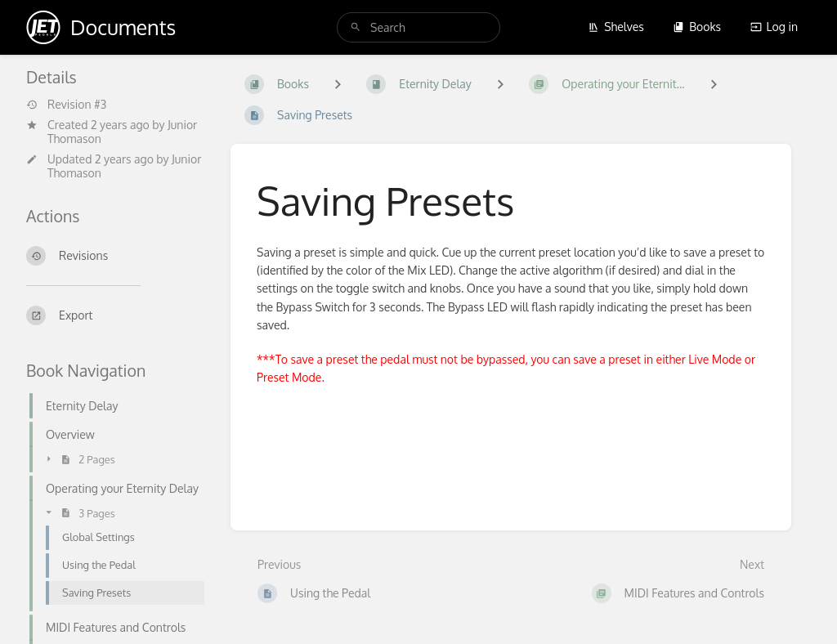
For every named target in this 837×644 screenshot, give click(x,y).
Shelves (616, 27)
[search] (418, 27)
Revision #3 (66, 105)
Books (697, 27)
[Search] (356, 27)
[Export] (115, 315)
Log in (774, 27)
